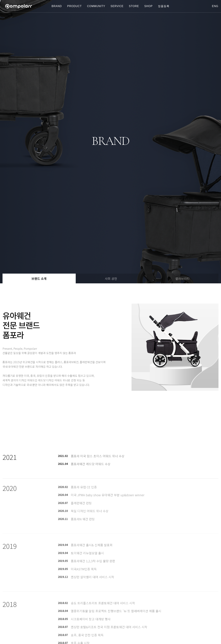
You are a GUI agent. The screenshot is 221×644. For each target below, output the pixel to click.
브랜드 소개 (39, 278)
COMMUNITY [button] (96, 6)
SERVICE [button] (117, 6)
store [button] (134, 6)
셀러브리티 (182, 278)
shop (148, 6)
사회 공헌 (111, 278)
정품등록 (164, 6)
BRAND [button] (57, 6)
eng (215, 6)
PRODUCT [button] (75, 6)
